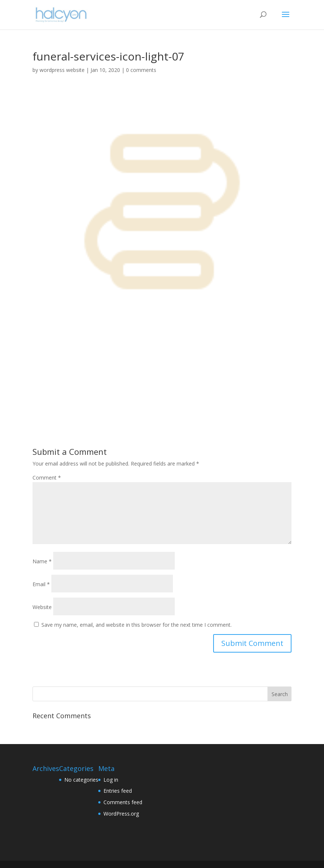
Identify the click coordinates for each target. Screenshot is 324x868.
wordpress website (62, 70)
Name (42, 561)
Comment (47, 478)
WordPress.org (121, 814)
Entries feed (118, 791)
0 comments (141, 70)
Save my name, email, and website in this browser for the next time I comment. (137, 625)
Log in (111, 780)
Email (41, 584)
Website (42, 607)
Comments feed (123, 802)
